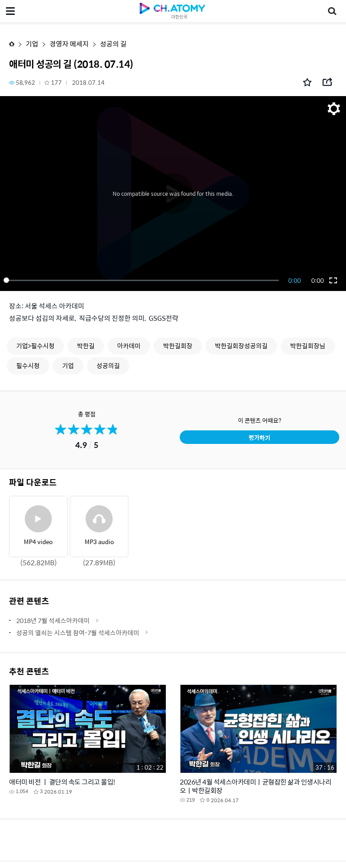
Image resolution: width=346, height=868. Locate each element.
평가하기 (259, 437)
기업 (32, 44)
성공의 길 (113, 44)
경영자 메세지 (69, 44)
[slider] (143, 280)
